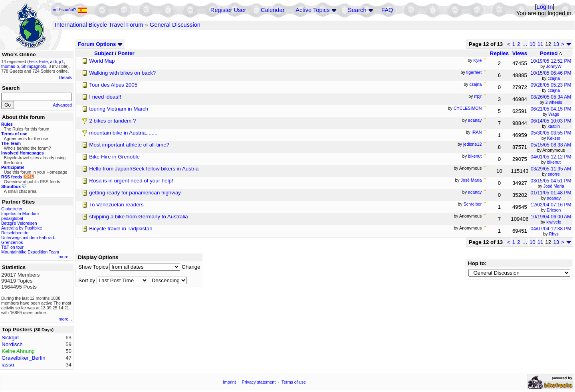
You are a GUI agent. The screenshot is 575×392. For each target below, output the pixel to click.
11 (540, 44)
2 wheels (554, 102)
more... (65, 257)
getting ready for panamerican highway (135, 193)
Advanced (62, 105)
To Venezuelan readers (116, 205)
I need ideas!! (105, 97)
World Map (102, 61)
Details (65, 77)
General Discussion (175, 25)
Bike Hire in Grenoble (114, 157)
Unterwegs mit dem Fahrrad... (29, 238)
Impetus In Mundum (20, 214)
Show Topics (93, 267)
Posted (551, 53)
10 (532, 44)
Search (357, 10)
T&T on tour (12, 247)
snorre (554, 174)
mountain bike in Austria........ (123, 133)
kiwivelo (554, 222)
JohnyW (554, 66)
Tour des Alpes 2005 (113, 85)
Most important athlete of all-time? (129, 145)
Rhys (554, 234)
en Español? (70, 10)
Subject (104, 53)
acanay (554, 198)
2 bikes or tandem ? (112, 121)
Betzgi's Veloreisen (19, 223)
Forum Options (100, 44)
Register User (228, 10)
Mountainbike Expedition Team (30, 252)
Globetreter (12, 209)
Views (520, 53)
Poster (126, 53)
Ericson (554, 210)
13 (556, 44)
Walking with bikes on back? (122, 73)
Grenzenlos (12, 242)
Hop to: (477, 263)
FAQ (387, 10)
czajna (554, 78)
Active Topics (312, 10)
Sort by (87, 280)
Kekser (554, 138)
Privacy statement (259, 382)
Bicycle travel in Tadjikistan (121, 229)
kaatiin (554, 126)
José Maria (554, 186)
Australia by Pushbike (22, 228)
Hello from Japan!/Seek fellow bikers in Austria (144, 169)
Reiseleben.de (15, 233)
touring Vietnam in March (119, 109)
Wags (554, 114)
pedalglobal (12, 218)
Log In (545, 7)
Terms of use (294, 382)
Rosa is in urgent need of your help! (131, 181)
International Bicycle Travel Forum (99, 25)
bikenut (554, 162)
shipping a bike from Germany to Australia (138, 217)
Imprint (229, 382)
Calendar (273, 10)
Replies (499, 53)
